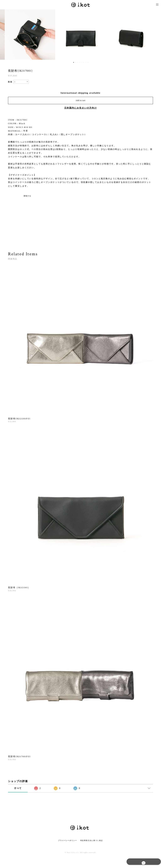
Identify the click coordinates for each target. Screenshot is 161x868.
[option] (80, 35)
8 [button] (88, 62)
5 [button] (82, 62)
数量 (10, 82)
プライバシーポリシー (68, 840)
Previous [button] (5, 35)
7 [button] (86, 62)
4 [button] (80, 62)
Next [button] (156, 35)
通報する (27, 196)
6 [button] (84, 62)
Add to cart (80, 100)
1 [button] (74, 62)
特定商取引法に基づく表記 (92, 840)
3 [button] (78, 62)
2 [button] (76, 62)
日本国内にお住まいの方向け (81, 108)
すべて (18, 788)
